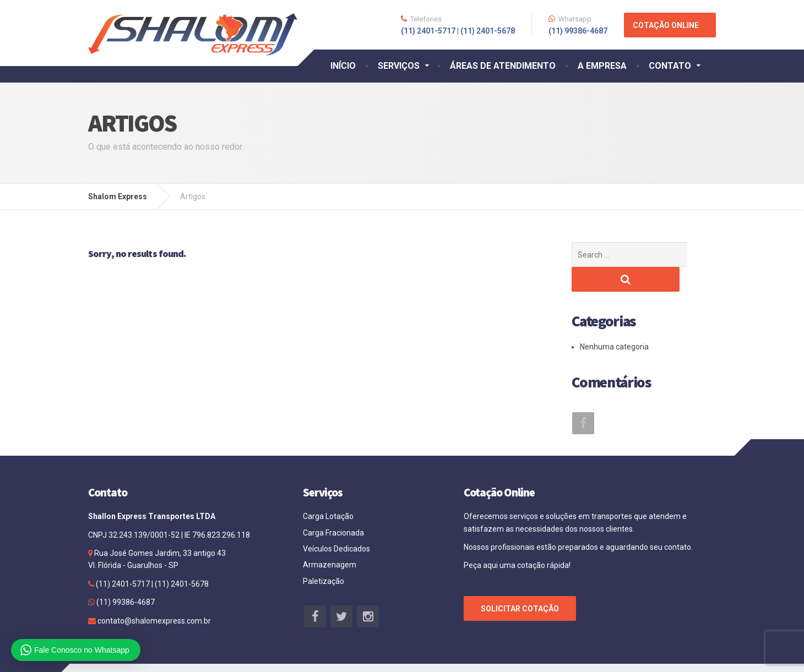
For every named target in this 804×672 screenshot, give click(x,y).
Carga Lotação (328, 491)
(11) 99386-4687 (125, 577)
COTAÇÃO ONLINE (666, 25)
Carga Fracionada (333, 508)
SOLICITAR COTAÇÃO (520, 584)
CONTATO (670, 66)
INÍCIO (343, 66)
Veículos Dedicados (336, 524)
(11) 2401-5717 (123, 559)
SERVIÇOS (399, 66)
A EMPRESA (602, 66)
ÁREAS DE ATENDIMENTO (503, 66)
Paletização (324, 556)
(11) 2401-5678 (181, 559)
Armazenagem (330, 540)
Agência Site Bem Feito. (673, 655)
